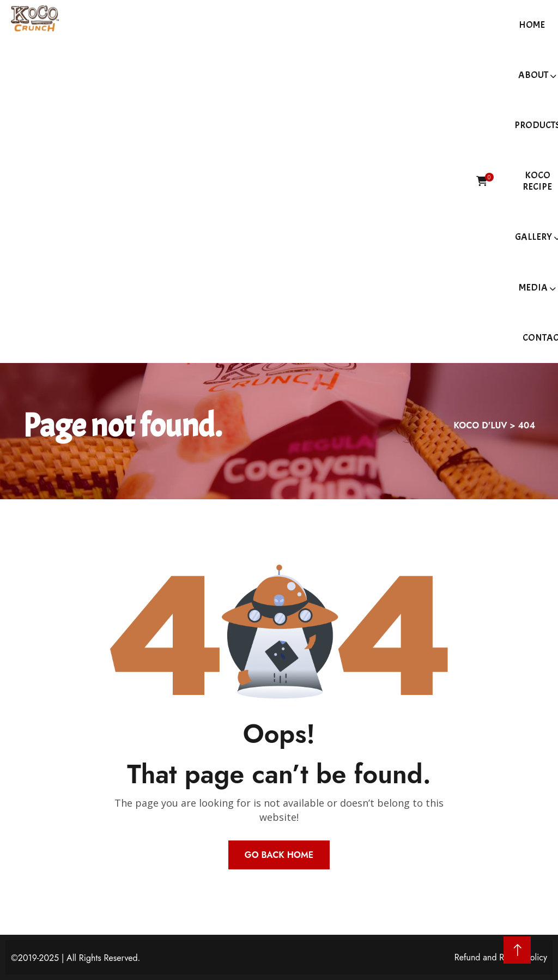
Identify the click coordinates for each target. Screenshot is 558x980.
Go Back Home (279, 855)
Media (533, 288)
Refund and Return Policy (501, 957)
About (533, 75)
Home (532, 25)
